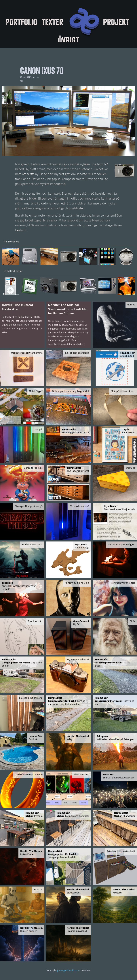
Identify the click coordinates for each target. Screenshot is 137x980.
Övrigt (69, 40)
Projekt (116, 22)
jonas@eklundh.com (68, 971)
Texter (52, 22)
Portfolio (21, 22)
